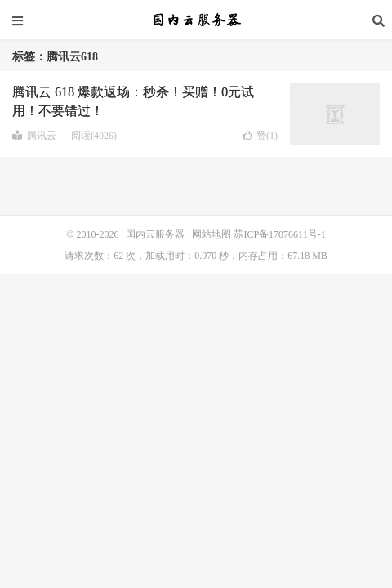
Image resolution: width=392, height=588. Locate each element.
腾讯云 (34, 136)
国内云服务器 (196, 20)
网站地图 (212, 234)
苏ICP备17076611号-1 (279, 234)
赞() (260, 136)
